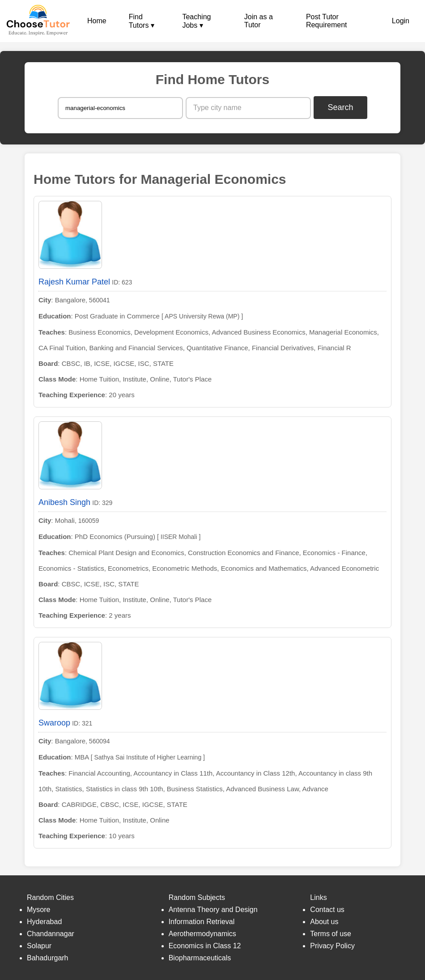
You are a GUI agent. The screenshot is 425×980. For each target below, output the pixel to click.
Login (401, 21)
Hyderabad (44, 922)
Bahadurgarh (48, 958)
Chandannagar (51, 934)
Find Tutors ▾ (142, 21)
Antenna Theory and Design (213, 910)
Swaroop (54, 723)
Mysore (38, 910)
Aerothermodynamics (202, 934)
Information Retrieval (202, 922)
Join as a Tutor (259, 21)
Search (341, 107)
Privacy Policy (332, 946)
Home (97, 21)
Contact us (327, 910)
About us (324, 922)
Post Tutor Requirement (327, 21)
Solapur (39, 946)
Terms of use (331, 934)
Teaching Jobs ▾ (196, 21)
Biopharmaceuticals (200, 958)
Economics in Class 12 (205, 946)
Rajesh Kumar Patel (74, 282)
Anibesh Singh (64, 502)
